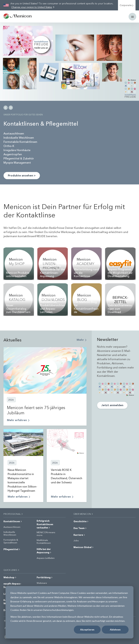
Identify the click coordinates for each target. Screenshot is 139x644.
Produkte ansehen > (22, 175)
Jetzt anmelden (112, 405)
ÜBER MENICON (83, 514)
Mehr (82, 340)
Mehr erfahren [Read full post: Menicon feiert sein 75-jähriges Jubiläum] (18, 420)
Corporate (127, 5)
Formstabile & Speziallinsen (11, 541)
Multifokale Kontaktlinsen (44, 541)
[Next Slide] (11, 108)
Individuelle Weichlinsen (10, 533)
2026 (11, 400)
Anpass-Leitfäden (46, 558)
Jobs (76, 540)
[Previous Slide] (6, 108)
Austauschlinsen (12, 527)
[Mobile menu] (132, 17)
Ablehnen (115, 630)
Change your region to (32, 7)
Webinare (42, 583)
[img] (69, 62)
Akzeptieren (87, 630)
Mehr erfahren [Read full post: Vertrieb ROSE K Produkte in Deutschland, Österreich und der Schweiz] (62, 496)
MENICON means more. (46, 534)
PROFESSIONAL (13, 514)
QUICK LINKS (12, 570)
